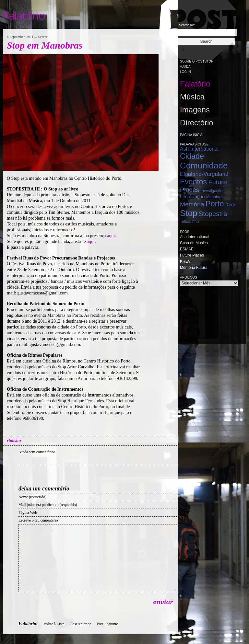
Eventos (193, 182)
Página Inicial (192, 135)
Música (192, 97)
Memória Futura (194, 268)
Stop (189, 213)
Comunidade (204, 166)
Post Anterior (81, 624)
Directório (197, 123)
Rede (231, 205)
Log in (185, 72)
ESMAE (187, 249)
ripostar (14, 441)
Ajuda (185, 67)
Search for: (187, 25)
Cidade (192, 156)
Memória (192, 204)
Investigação (212, 191)
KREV (185, 261)
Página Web (28, 512)
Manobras (215, 197)
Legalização (192, 197)
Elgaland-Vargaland (204, 174)
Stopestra (213, 214)
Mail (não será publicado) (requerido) (48, 505)
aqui (111, 236)
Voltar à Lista (54, 624)
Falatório (195, 84)
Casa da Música (194, 243)
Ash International (199, 149)
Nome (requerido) (32, 497)
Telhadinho (189, 222)
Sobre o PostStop (197, 61)
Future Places (192, 255)
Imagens (195, 110)
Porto (215, 204)
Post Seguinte (107, 624)
